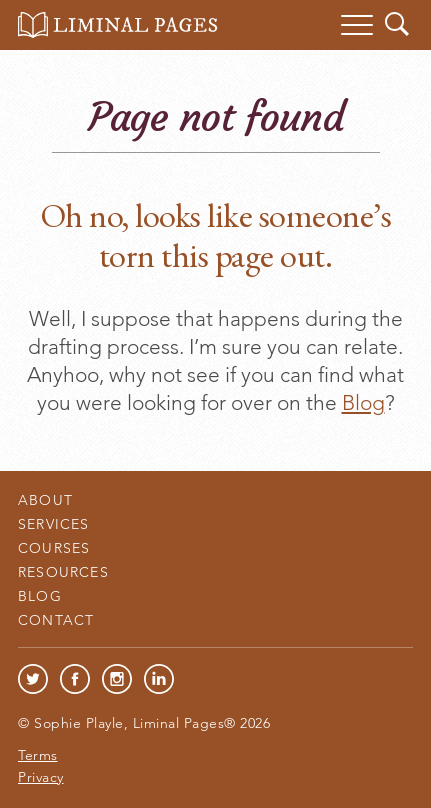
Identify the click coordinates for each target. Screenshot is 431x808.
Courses (54, 548)
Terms (38, 755)
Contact (56, 620)
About (45, 500)
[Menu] (357, 25)
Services (54, 524)
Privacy (41, 777)
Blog (363, 402)
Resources (63, 572)
